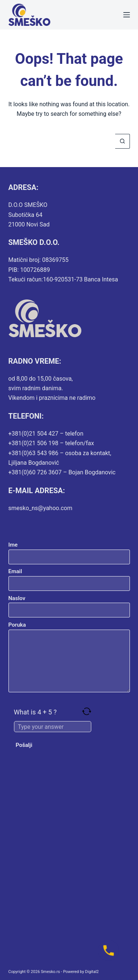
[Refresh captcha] (87, 711)
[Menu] (127, 15)
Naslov (69, 604)
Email (69, 577)
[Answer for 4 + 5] (53, 727)
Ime (69, 551)
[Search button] (123, 141)
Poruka (69, 657)
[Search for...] (62, 141)
